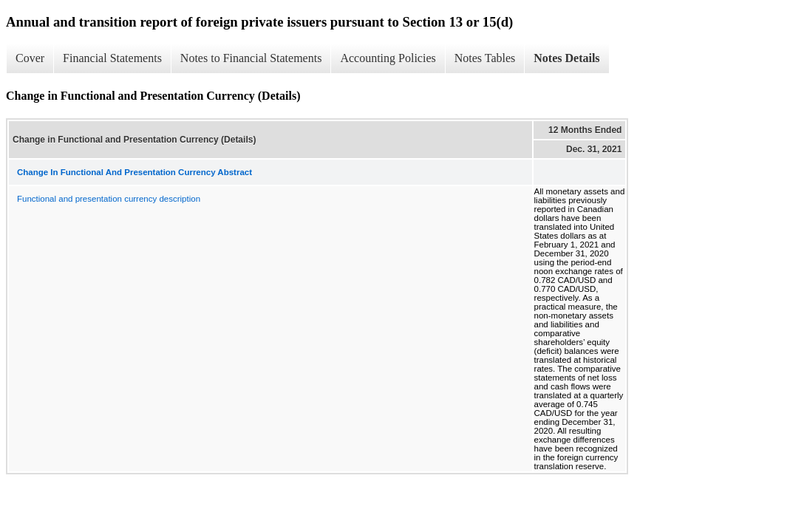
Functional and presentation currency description (109, 199)
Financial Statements (112, 58)
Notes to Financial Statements (251, 58)
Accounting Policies (388, 58)
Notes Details (566, 58)
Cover (30, 58)
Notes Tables (485, 58)
